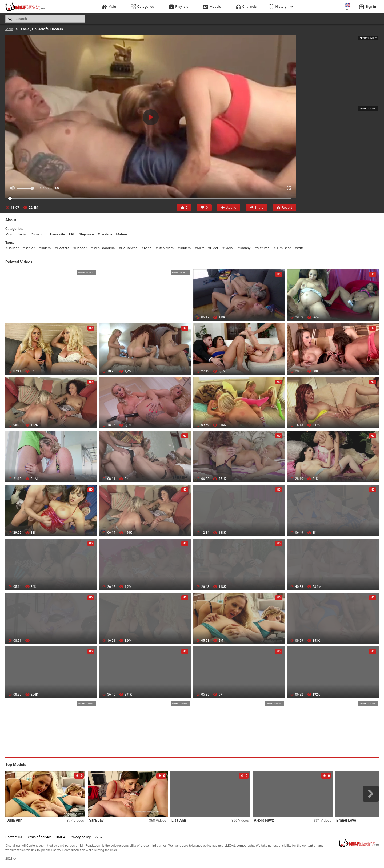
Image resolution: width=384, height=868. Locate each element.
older (214, 248)
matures (263, 248)
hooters (63, 248)
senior (30, 248)
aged (147, 248)
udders (185, 248)
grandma (105, 234)
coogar (81, 248)
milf (72, 234)
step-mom (166, 248)
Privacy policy (80, 837)
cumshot (37, 234)
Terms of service (39, 837)
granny (245, 248)
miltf (200, 248)
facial (22, 234)
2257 (99, 837)
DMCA (61, 837)
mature (121, 234)
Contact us (14, 837)
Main (9, 29)
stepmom (86, 234)
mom (9, 234)
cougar (13, 248)
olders (46, 248)
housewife (57, 234)
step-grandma (104, 248)
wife (300, 248)
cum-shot (283, 248)
